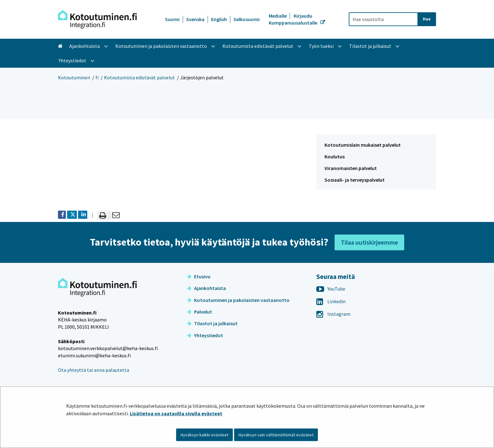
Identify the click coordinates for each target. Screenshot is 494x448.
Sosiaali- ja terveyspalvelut (355, 180)
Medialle (278, 16)
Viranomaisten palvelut (351, 168)
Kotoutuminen (74, 77)
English (219, 19)
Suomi (172, 19)
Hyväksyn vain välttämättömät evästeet (276, 435)
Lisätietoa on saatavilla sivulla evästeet (176, 413)
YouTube (331, 289)
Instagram (333, 314)
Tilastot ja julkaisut (212, 323)
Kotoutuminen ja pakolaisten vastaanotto (238, 300)
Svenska (195, 19)
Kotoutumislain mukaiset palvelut (363, 145)
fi (97, 77)
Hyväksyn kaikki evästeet (204, 435)
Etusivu (199, 276)
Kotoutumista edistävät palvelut (139, 77)
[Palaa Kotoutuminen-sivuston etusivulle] (97, 19)
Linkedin (331, 301)
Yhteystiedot (205, 335)
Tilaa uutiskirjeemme (369, 242)
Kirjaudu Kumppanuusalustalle (293, 19)
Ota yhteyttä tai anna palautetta (94, 370)
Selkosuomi (247, 19)
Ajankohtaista (207, 288)
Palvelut (200, 312)
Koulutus (335, 156)
